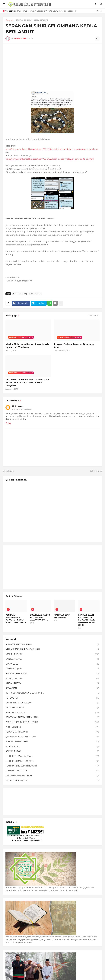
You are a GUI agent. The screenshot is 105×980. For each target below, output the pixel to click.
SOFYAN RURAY (52, 751)
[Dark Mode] (96, 4)
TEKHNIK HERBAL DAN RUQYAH (52, 766)
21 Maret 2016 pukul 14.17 (22, 409)
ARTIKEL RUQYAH (52, 654)
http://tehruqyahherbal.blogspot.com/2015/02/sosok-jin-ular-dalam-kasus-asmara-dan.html (52, 149)
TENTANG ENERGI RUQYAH (52, 776)
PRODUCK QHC (52, 727)
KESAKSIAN (52, 688)
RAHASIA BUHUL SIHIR (52, 742)
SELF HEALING (52, 747)
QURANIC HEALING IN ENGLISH (52, 737)
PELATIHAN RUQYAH (52, 713)
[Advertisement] (52, 65)
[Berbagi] (97, 39)
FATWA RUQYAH (52, 669)
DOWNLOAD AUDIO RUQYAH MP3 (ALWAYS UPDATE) (40, 617)
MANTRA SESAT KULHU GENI (62, 616)
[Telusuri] (101, 4)
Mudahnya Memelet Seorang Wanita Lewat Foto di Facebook (46, 11)
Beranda (10, 20)
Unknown (18, 406)
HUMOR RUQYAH (52, 679)
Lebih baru (9, 471)
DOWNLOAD (52, 664)
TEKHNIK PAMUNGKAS (52, 771)
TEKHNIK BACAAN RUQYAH (52, 756)
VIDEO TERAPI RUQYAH (52, 781)
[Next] (101, 11)
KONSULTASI (52, 698)
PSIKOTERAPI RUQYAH (52, 732)
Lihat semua (94, 316)
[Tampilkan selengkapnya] (61, 303)
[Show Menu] (4, 4)
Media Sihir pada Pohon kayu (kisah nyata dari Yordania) (27, 346)
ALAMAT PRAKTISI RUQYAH (52, 645)
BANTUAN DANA (52, 659)
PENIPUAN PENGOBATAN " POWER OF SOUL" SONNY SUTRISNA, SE (16, 619)
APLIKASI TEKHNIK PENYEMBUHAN (52, 649)
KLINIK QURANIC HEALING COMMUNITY (52, 693)
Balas (8, 423)
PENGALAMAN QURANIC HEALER (32, 20)
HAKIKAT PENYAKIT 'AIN (52, 674)
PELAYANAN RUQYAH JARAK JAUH (52, 717)
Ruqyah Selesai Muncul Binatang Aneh (74, 346)
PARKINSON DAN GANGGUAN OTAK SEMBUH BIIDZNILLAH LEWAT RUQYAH (27, 383)
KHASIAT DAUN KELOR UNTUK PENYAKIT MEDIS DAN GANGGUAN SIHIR (87, 620)
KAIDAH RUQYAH (52, 683)
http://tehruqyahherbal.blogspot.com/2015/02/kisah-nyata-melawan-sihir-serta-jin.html (50, 159)
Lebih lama (95, 471)
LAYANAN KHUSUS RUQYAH (52, 703)
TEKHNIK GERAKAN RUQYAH (52, 761)
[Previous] (97, 11)
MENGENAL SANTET (52, 708)
